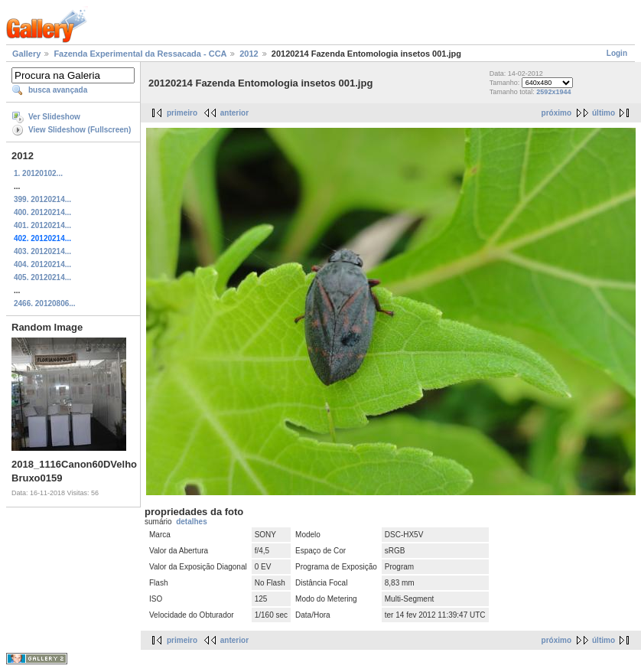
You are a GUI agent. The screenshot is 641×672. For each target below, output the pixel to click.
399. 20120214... (42, 199)
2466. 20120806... (45, 303)
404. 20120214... (42, 264)
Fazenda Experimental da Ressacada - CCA (140, 54)
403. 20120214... (42, 251)
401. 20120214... (42, 225)
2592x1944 (553, 92)
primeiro (182, 113)
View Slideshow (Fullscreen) (80, 130)
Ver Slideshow (54, 117)
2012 (249, 54)
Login (617, 53)
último (604, 113)
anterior (234, 113)
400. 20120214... (42, 212)
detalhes (192, 522)
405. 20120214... (42, 277)
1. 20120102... (38, 173)
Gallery (26, 54)
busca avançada (58, 90)
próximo (556, 113)
